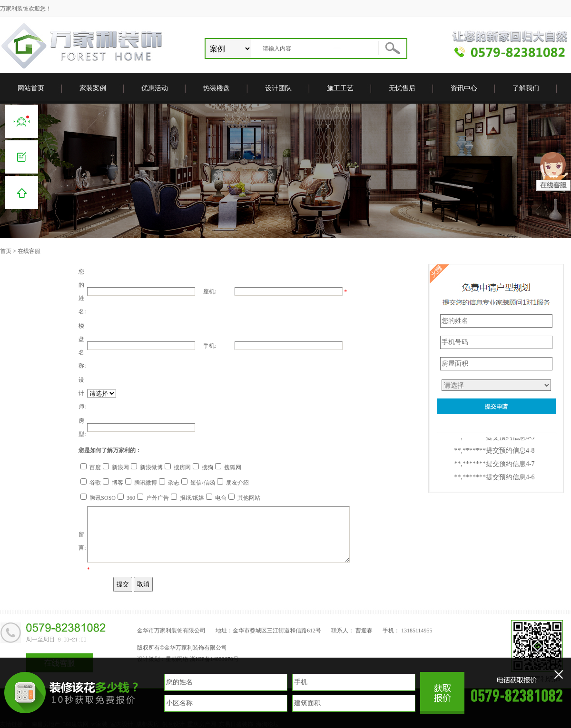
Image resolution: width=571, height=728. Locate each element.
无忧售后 (402, 88)
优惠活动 (155, 88)
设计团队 (278, 88)
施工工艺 (340, 88)
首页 (6, 251)
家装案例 (93, 88)
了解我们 (526, 88)
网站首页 (31, 88)
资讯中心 (464, 88)
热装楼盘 (217, 88)
